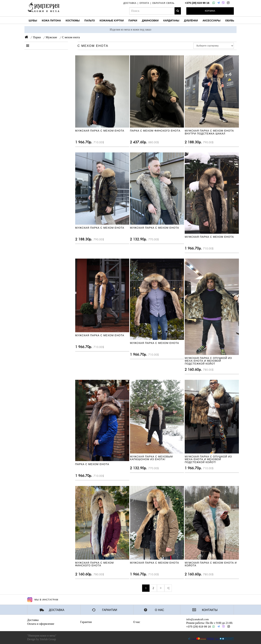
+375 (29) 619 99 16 (197, 3)
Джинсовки (150, 21)
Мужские (51, 37)
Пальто (90, 21)
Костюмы (73, 21)
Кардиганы (171, 21)
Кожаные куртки (112, 21)
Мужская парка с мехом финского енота (95, 564)
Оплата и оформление (41, 624)
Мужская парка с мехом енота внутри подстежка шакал (209, 132)
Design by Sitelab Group (42, 639)
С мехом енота (71, 37)
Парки (133, 21)
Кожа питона (51, 21)
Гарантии (110, 610)
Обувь (230, 21)
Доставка (57, 610)
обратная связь (163, 3)
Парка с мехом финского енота (155, 131)
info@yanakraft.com (198, 619)
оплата (144, 3)
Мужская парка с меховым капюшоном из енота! (151, 458)
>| (168, 588)
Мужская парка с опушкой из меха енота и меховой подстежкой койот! (208, 459)
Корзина (210, 11)
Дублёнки (191, 21)
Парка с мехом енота (92, 464)
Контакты (210, 610)
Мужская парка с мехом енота (100, 131)
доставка (130, 3)
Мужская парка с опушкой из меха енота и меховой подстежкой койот (208, 361)
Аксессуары (212, 21)
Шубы (33, 21)
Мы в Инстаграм (43, 600)
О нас (160, 610)
